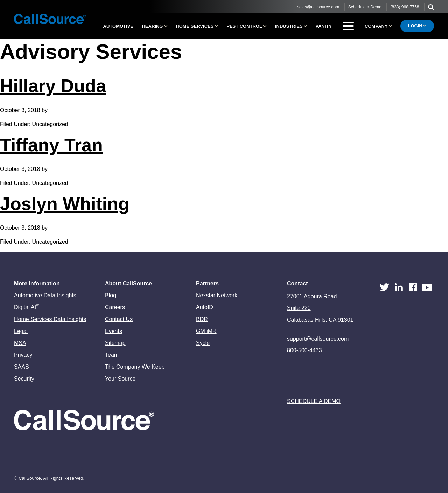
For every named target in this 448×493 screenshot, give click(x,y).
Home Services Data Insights (50, 319)
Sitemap (115, 343)
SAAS (22, 367)
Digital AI (27, 307)
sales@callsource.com (318, 7)
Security (24, 379)
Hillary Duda (53, 86)
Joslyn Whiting (65, 204)
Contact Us (119, 319)
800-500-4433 (304, 350)
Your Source (120, 379)
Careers (115, 307)
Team (112, 355)
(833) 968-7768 (405, 7)
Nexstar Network (217, 295)
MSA (20, 343)
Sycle (203, 343)
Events (114, 331)
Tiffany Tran (51, 145)
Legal (21, 331)
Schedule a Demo (365, 7)
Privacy (23, 355)
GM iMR (206, 331)
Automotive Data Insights (45, 295)
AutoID (205, 307)
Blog (111, 295)
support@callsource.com (318, 339)
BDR (202, 319)
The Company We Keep (135, 367)
